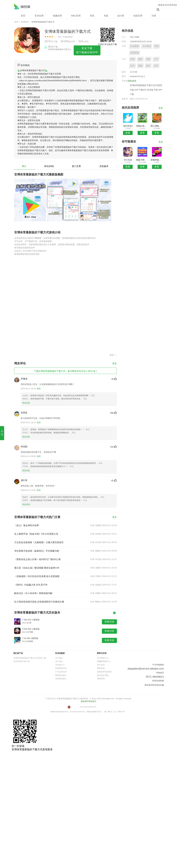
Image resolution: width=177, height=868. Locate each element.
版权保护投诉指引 (105, 672)
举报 (2, 433)
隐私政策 (132, 81)
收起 (113, 355)
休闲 (132, 59)
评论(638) (49, 166)
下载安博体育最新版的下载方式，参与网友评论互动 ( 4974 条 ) (65, 371)
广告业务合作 (61, 672)
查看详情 (109, 622)
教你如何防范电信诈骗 (154, 685)
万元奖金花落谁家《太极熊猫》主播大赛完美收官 (39, 542)
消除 (148, 59)
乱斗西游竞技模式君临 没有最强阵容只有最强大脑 (39, 602)
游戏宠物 (135, 53)
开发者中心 (60, 665)
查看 (128, 133)
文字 (156, 59)
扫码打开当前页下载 (108, 44)
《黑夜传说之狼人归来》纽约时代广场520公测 (37, 559)
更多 (115, 363)
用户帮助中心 (103, 658)
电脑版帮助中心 (104, 661)
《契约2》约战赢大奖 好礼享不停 (31, 585)
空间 (156, 66)
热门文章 (76, 166)
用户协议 (101, 665)
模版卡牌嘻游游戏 (142, 160)
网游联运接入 (61, 675)
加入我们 (59, 661)
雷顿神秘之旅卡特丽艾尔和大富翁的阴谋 (157, 160)
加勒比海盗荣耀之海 (142, 126)
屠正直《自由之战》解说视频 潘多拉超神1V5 (37, 568)
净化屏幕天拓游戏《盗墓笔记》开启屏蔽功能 (37, 551)
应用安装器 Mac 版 (22, 661)
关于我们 (59, 658)
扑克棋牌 (135, 46)
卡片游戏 (147, 46)
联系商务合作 (61, 668)
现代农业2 (128, 126)
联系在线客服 (158, 681)
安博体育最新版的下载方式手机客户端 (30, 658)
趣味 (140, 59)
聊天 (148, 66)
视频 (140, 66)
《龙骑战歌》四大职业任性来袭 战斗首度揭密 (37, 576)
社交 (132, 66)
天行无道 (128, 160)
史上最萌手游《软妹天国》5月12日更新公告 (36, 534)
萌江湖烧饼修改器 (157, 126)
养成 (156, 46)
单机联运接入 (61, 679)
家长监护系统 (103, 675)
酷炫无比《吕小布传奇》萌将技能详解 (33, 593)
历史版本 (104, 166)
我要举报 (101, 679)
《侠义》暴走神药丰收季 (27, 525)
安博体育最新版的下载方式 (22, 6)
